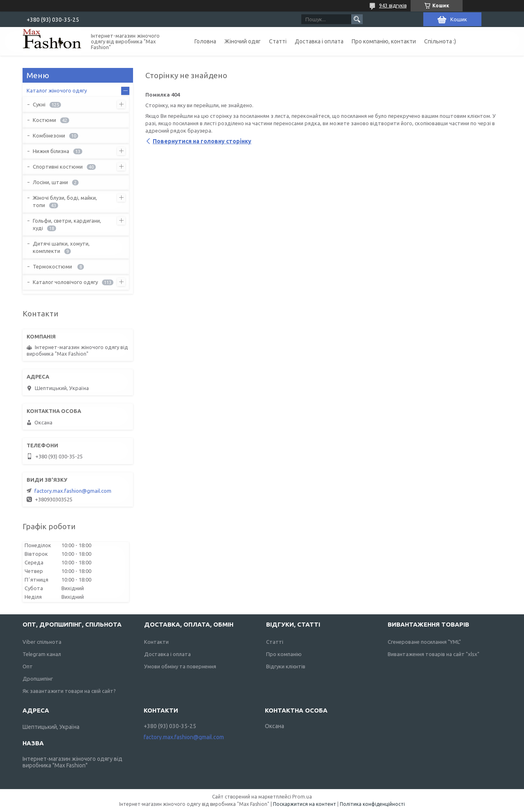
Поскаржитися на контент (305, 804)
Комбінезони (49, 135)
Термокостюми (53, 266)
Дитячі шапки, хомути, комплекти (61, 247)
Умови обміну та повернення (180, 666)
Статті (278, 41)
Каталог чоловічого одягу (65, 282)
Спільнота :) (440, 41)
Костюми (44, 120)
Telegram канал (42, 654)
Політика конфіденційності (372, 804)
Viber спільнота (42, 642)
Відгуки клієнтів (286, 666)
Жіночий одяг (243, 41)
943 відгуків (393, 6)
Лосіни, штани (50, 182)
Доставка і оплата (319, 41)
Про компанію (284, 654)
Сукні (39, 104)
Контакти (156, 642)
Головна (205, 41)
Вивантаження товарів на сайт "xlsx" (434, 654)
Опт (28, 666)
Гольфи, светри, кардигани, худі (67, 224)
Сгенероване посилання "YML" (424, 642)
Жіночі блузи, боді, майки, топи (65, 201)
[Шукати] (357, 19)
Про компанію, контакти (384, 41)
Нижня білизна (51, 151)
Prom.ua (302, 797)
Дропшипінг (38, 679)
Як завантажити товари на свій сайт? (69, 691)
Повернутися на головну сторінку (202, 141)
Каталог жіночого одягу (57, 90)
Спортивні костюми (58, 167)
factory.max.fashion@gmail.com (73, 491)
